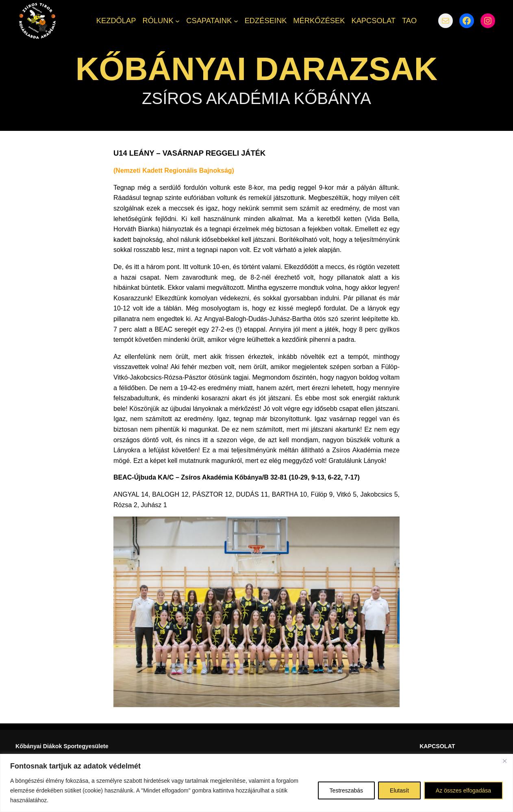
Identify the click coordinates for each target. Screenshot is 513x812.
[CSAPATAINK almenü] (236, 21)
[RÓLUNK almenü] (177, 21)
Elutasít (399, 790)
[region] (256, 783)
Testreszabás (346, 790)
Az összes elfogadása (463, 790)
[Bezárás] (504, 761)
